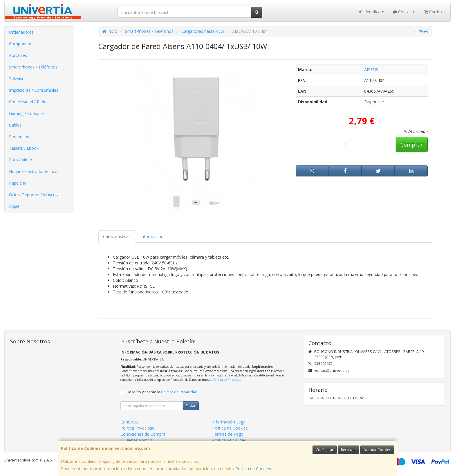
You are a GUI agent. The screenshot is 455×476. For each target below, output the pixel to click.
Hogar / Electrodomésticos (34, 171)
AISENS (371, 70)
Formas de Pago (228, 434)
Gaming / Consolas (27, 113)
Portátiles (18, 55)
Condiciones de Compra (143, 434)
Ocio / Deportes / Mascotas (35, 195)
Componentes (22, 44)
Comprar (412, 145)
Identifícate (371, 12)
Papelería (18, 183)
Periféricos (19, 137)
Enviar (191, 406)
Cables (15, 125)
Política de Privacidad (227, 380)
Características (117, 236)
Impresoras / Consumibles (34, 90)
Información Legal (229, 422)
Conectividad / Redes (29, 102)
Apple (14, 206)
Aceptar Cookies (377, 450)
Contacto (404, 12)
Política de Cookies (253, 469)
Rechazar (349, 450)
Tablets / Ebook (24, 148)
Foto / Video (21, 160)
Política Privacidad (137, 428)
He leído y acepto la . (162, 392)
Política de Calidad (229, 440)
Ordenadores (21, 32)
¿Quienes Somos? (137, 440)
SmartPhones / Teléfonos (33, 67)
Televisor (18, 79)
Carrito (435, 12)
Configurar (325, 450)
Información (152, 236)
